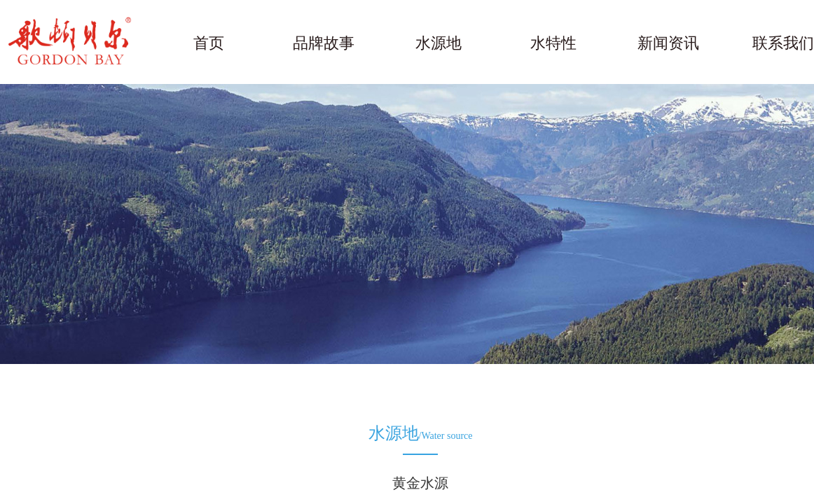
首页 (209, 43)
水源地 (439, 43)
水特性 (553, 43)
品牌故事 (324, 43)
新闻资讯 (668, 43)
